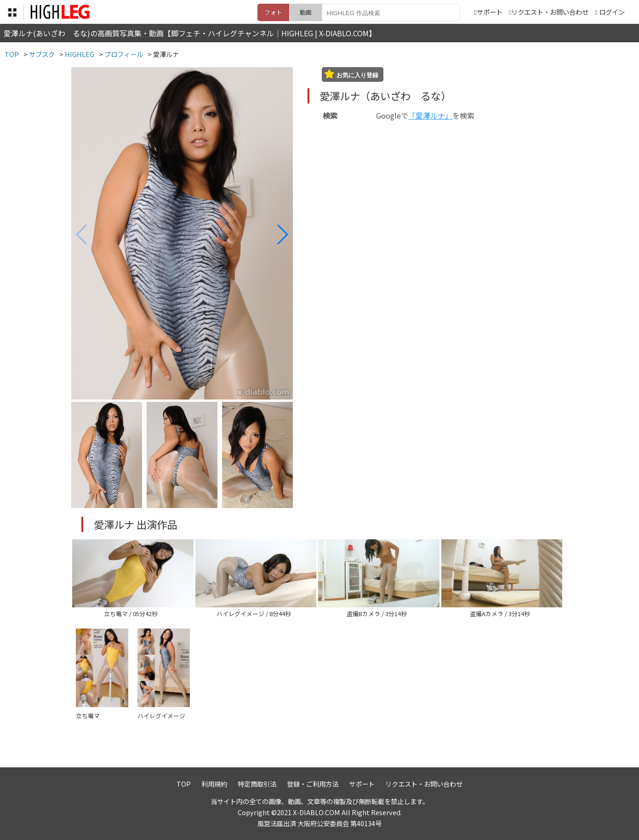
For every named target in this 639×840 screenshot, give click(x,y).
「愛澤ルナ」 (430, 115)
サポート (488, 12)
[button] (282, 234)
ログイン (612, 12)
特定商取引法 (257, 784)
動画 (306, 12)
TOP (184, 784)
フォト (273, 12)
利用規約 (214, 784)
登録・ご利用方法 (313, 784)
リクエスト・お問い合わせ (549, 12)
